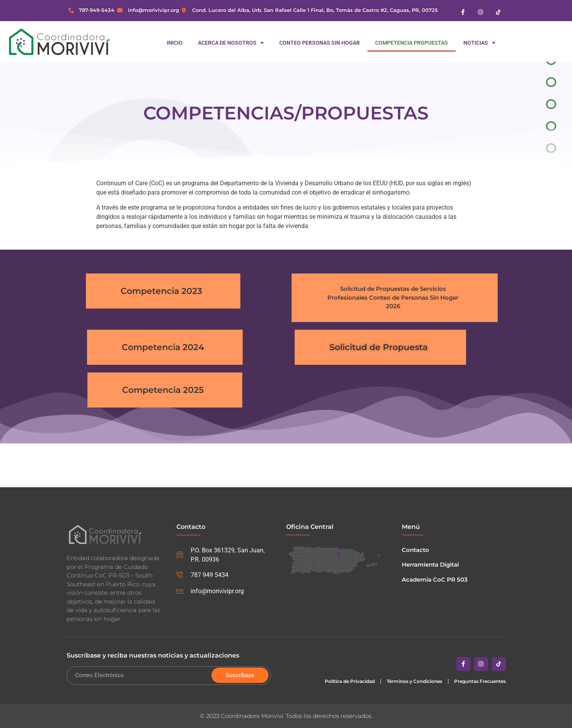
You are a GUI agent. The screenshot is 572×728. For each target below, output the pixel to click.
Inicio (175, 43)
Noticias (479, 43)
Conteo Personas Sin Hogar (320, 43)
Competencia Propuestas (412, 43)
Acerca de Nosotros (231, 43)
